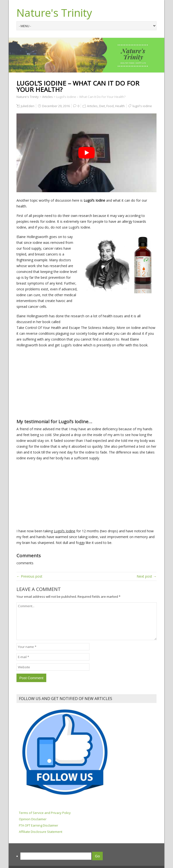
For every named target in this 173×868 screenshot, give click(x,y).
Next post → (147, 576)
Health (120, 106)
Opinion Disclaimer (33, 819)
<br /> (31, 381)
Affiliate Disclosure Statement (41, 832)
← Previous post (29, 576)
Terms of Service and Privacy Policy (45, 813)
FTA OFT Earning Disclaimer (39, 825)
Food (110, 106)
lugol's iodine (142, 106)
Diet (102, 106)
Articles (92, 106)
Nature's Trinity (54, 13)
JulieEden (28, 106)
